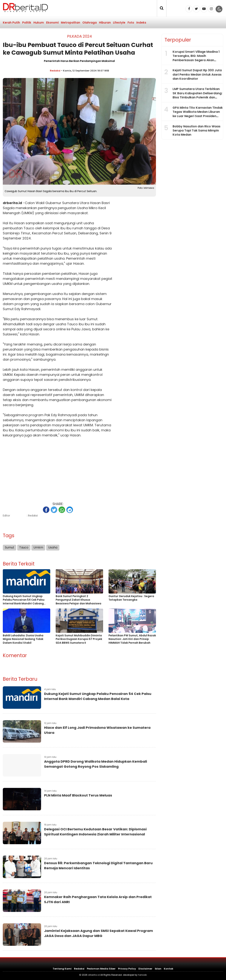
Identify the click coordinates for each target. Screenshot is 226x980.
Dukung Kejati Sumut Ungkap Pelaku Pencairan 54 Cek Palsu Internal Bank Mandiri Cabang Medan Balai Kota (24, 600)
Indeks (141, 23)
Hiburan (105, 23)
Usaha (82, 208)
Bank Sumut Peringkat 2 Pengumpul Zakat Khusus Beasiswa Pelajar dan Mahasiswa (78, 600)
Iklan (158, 969)
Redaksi (55, 71)
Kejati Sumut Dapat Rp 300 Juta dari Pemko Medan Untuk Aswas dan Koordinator (197, 74)
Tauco (29, 228)
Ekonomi (52, 23)
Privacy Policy (127, 969)
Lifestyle (119, 23)
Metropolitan (71, 23)
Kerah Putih (11, 23)
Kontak (169, 969)
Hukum (39, 23)
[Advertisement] (58, 468)
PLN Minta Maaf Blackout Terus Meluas (78, 795)
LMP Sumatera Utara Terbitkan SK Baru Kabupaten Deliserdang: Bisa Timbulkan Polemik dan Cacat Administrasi (197, 95)
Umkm (38, 547)
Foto (131, 23)
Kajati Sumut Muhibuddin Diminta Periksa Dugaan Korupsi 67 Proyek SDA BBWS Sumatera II (79, 639)
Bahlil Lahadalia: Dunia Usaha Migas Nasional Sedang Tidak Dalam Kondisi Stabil (23, 639)
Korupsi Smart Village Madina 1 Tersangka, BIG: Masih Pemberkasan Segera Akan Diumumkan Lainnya (196, 58)
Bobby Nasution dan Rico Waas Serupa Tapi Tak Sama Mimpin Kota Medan (196, 131)
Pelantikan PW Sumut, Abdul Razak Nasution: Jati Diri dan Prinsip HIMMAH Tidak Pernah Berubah (132, 639)
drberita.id (12, 203)
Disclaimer (145, 969)
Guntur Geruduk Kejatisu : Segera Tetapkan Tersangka (131, 598)
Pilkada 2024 (79, 36)
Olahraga (90, 23)
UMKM (8, 284)
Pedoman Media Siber (101, 969)
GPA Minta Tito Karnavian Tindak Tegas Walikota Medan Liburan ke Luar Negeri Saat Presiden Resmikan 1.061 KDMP (198, 114)
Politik (27, 23)
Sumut (8, 309)
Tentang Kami (62, 969)
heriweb (142, 975)
